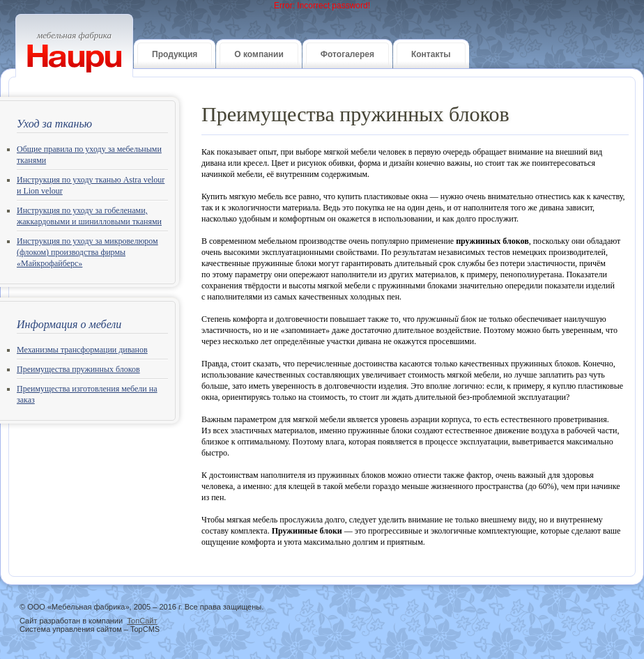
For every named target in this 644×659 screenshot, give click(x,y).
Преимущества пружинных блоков (78, 369)
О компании (259, 54)
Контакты (431, 54)
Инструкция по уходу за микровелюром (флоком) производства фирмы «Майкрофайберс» (87, 252)
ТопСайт (142, 621)
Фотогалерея (347, 54)
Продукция (175, 54)
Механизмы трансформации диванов (82, 350)
